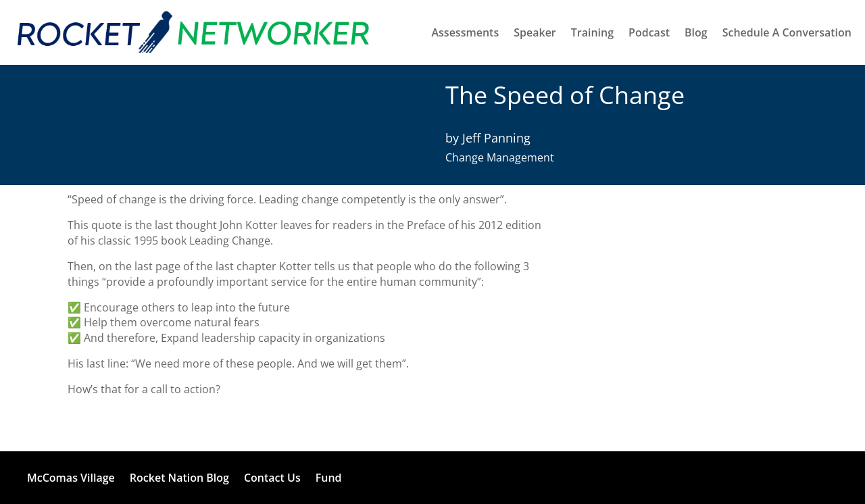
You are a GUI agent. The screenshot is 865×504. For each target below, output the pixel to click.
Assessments (465, 32)
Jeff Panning (496, 138)
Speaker (535, 32)
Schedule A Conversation (787, 32)
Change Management (500, 157)
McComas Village (71, 478)
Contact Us (272, 478)
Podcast (649, 32)
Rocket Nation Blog (179, 478)
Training (592, 32)
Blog (696, 32)
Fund (329, 478)
